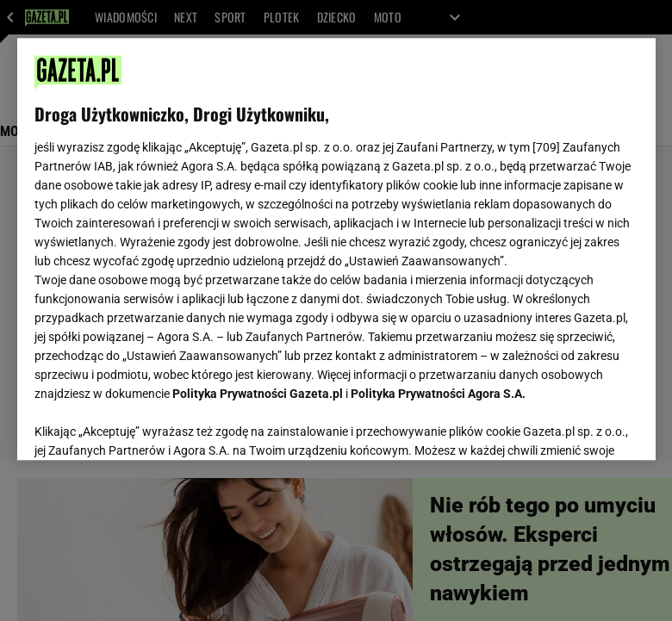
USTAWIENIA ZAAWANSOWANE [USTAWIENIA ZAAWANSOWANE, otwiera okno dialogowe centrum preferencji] (147, 425)
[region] (336, 249)
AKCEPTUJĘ (579, 426)
